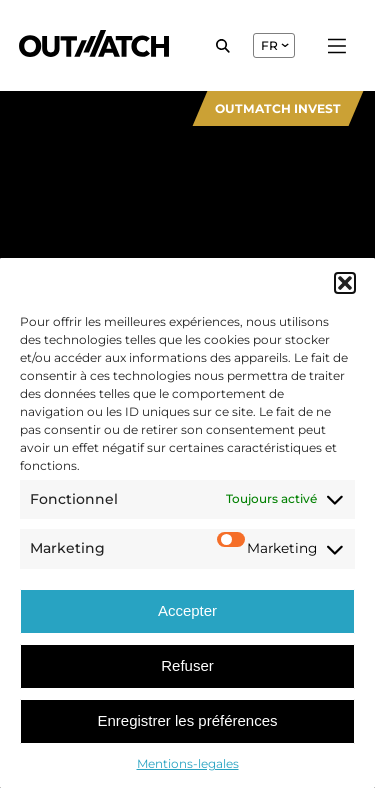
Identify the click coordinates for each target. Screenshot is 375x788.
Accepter (187, 610)
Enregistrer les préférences (187, 720)
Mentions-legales (188, 763)
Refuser (187, 665)
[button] (345, 283)
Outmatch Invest (278, 108)
